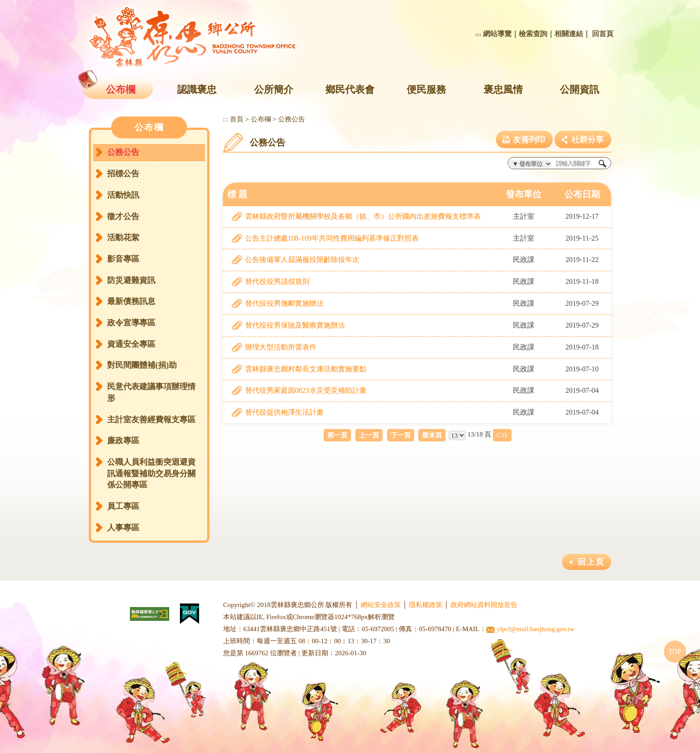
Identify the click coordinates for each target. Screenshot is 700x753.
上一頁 (369, 435)
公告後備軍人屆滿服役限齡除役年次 (302, 260)
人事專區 (123, 528)
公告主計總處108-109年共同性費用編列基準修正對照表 (332, 238)
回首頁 (603, 34)
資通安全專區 (131, 344)
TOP (675, 651)
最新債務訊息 (131, 301)
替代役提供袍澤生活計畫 (284, 412)
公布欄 (121, 89)
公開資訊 (579, 89)
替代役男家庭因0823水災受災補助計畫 (306, 390)
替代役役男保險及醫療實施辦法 (295, 325)
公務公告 (123, 152)
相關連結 (569, 34)
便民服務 (426, 89)
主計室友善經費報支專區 (151, 420)
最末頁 (432, 435)
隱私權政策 (426, 605)
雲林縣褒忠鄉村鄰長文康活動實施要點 (306, 369)
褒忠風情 (503, 89)
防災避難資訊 (131, 280)
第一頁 (337, 435)
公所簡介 (274, 89)
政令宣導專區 (131, 323)
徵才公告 (123, 216)
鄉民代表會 (350, 89)
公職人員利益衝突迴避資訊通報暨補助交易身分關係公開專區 (151, 473)
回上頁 (591, 562)
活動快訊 (123, 195)
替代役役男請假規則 (277, 281)
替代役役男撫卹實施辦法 (284, 303)
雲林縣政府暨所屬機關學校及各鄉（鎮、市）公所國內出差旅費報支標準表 (363, 216)
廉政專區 (123, 441)
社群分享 (587, 140)
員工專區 (123, 506)
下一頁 (401, 435)
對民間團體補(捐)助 (142, 365)
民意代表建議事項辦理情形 (151, 392)
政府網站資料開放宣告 (484, 605)
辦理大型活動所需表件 (281, 347)
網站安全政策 (381, 605)
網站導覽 (497, 34)
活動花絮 (123, 237)
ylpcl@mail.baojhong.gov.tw (530, 629)
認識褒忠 (197, 89)
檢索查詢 (533, 34)
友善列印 (529, 140)
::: (478, 34)
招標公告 (123, 174)
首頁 (237, 119)
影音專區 (123, 259)
